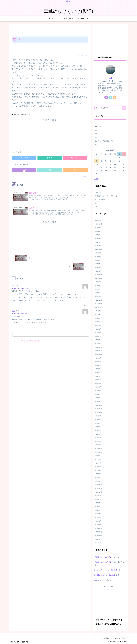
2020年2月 (98, 340)
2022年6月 (98, 289)
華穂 (13, 311)
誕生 (96, 207)
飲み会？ (97, 203)
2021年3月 (98, 315)
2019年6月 (98, 369)
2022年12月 (98, 275)
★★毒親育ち (99, 126)
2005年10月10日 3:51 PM (19, 314)
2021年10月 (98, 304)
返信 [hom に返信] (84, 306)
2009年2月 (98, 398)
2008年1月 (98, 445)
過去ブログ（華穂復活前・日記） (22, 114)
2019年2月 (98, 383)
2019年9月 (98, 358)
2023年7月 (98, 257)
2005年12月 (98, 528)
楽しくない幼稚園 (100, 200)
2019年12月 (98, 347)
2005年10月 (98, 536)
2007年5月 (98, 467)
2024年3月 (98, 238)
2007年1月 (98, 481)
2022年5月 (98, 293)
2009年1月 (98, 401)
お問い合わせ (107, 638)
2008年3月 (98, 438)
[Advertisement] (50, 30)
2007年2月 (98, 478)
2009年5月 (98, 387)
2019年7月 (98, 365)
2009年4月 (98, 391)
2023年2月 (98, 271)
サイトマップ (97, 638)
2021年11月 (98, 300)
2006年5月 (98, 510)
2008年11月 (98, 409)
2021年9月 (98, 307)
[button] (124, 108)
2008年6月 (98, 427)
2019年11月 (98, 351)
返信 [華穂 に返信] (84, 328)
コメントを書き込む (51, 335)
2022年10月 (98, 278)
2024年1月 (98, 246)
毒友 (96, 137)
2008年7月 (98, 423)
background (98, 123)
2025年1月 (98, 231)
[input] (110, 108)
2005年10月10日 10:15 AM (20, 289)
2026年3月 (98, 220)
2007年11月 (98, 452)
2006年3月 (98, 517)
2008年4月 (98, 434)
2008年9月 (98, 416)
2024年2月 (98, 242)
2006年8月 (98, 499)
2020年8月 (98, 322)
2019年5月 (98, 373)
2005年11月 (98, 532)
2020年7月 (98, 325)
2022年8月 (98, 286)
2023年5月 (98, 260)
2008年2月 (98, 441)
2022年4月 (98, 296)
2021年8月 (98, 311)
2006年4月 (98, 514)
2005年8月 (98, 543)
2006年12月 (98, 485)
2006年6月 (98, 507)
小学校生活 (98, 192)
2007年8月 (98, 459)
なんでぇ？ (99, 580)
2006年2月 (98, 521)
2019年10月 (98, 354)
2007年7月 (98, 463)
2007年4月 (98, 470)
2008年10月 (98, 412)
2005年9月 (98, 539)
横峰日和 (113, 570)
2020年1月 (98, 344)
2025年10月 (98, 224)
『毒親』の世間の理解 (103, 557)
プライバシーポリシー (120, 638)
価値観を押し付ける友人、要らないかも (107, 196)
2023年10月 (98, 249)
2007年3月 (98, 474)
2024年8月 (98, 235)
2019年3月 (98, 380)
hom (13, 286)
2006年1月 (98, 525)
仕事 (96, 130)
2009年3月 (98, 394)
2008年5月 (98, 430)
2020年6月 (98, 329)
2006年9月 (98, 496)
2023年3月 (98, 267)
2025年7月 (98, 228)
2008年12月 (98, 405)
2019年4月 (98, 376)
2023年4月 (98, 264)
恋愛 (96, 134)
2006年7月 (98, 503)
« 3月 (96, 179)
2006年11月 (98, 488)
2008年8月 (98, 420)
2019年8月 (98, 362)
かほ (110, 78)
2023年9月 (98, 253)
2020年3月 (98, 336)
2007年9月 (98, 456)
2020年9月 (98, 318)
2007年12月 (98, 449)
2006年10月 (98, 492)
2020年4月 (98, 333)
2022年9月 (98, 282)
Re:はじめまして (101, 570)
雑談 (96, 145)
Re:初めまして (100, 575)
